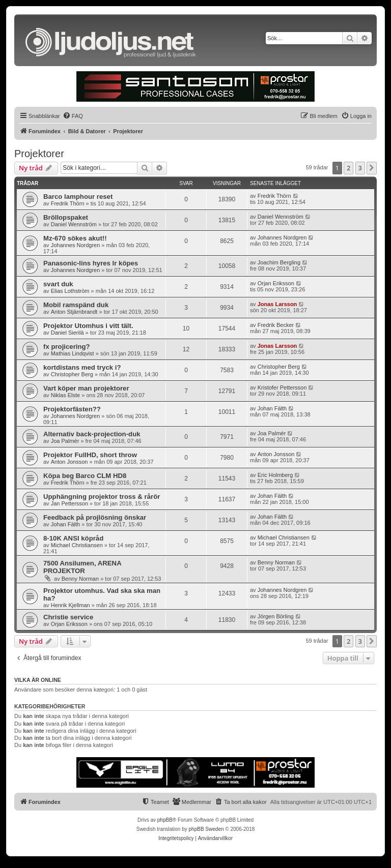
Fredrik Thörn (68, 203)
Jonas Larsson (277, 304)
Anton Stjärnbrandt (74, 312)
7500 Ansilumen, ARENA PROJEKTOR (82, 567)
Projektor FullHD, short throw (90, 455)
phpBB (165, 820)
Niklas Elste (65, 395)
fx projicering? (67, 347)
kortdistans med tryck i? (82, 367)
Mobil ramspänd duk (76, 305)
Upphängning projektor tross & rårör (102, 497)
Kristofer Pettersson (282, 387)
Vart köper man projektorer (86, 388)
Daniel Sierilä (67, 333)
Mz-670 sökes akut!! (75, 238)
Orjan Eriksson (276, 283)
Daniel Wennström (74, 224)
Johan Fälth (272, 408)
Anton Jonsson (69, 462)
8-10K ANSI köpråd (73, 538)
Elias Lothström (70, 291)
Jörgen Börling (276, 616)
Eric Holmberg (275, 475)
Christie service (68, 617)
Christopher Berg (72, 374)
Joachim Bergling (279, 262)
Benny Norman (80, 579)
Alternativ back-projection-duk (92, 434)
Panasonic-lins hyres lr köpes (91, 263)
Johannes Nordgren (76, 245)
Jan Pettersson (69, 503)
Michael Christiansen (77, 545)
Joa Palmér (65, 441)
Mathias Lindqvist (73, 353)
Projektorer (39, 154)
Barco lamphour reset (78, 197)
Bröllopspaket (66, 217)
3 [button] (360, 168)
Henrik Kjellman (71, 605)
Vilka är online (38, 680)
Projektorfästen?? (72, 409)
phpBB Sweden (206, 829)
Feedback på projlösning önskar (95, 517)
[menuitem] (73, 116)
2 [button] (348, 168)
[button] (372, 168)
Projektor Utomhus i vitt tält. (88, 326)
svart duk (58, 284)
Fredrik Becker (276, 325)
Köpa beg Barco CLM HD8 (85, 476)
